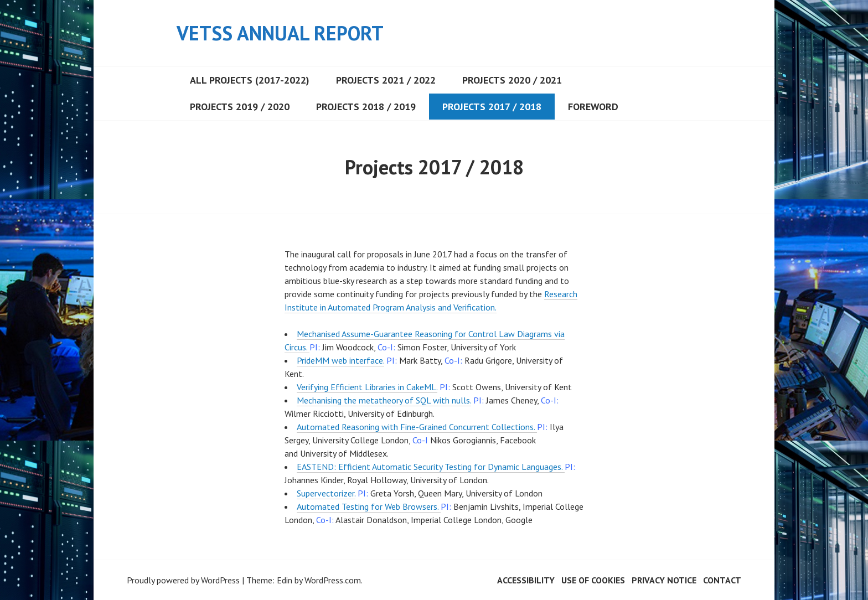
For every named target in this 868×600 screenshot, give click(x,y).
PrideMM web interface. (340, 360)
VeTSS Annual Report (280, 33)
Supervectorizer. (326, 493)
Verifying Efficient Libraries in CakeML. (367, 387)
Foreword (593, 107)
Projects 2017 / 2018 (492, 107)
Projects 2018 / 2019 (366, 107)
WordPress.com (333, 580)
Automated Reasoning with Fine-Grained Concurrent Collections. (417, 427)
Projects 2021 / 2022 (386, 80)
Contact (722, 580)
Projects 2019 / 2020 (240, 107)
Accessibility (526, 580)
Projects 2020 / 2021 (512, 80)
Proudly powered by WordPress (183, 580)
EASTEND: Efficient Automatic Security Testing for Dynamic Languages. (431, 467)
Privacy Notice (664, 580)
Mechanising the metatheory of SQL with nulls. (384, 400)
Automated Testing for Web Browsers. (369, 506)
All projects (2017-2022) (250, 80)
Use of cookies (593, 580)
